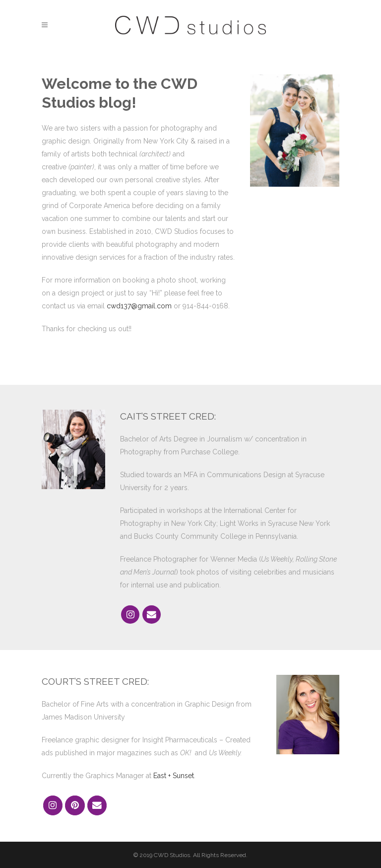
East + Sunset (174, 776)
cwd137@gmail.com (139, 306)
